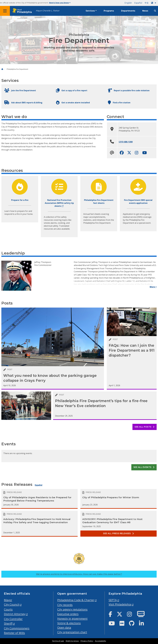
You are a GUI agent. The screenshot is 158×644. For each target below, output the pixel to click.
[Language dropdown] (154, 3)
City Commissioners (17, 628)
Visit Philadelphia (120, 604)
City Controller (13, 619)
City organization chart (72, 632)
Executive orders (68, 614)
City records (65, 605)
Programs (109, 11)
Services (90, 11)
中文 (147, 3)
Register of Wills (14, 633)
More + (153, 287)
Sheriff (8, 623)
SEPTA (113, 600)
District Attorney (15, 614)
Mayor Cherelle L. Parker (48, 11)
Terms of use (58, 641)
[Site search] (155, 11)
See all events (144, 467)
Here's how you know (60, 3)
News (145, 11)
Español (138, 3)
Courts (8, 609)
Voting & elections (69, 623)
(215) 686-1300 (126, 142)
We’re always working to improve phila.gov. (79, 574)
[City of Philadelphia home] (23, 11)
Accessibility (100, 641)
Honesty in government (72, 619)
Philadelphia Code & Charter (76, 600)
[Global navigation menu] (5, 11)
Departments (128, 11)
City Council (12, 604)
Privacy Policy (87, 641)
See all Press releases (118, 533)
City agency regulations (72, 609)
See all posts (144, 427)
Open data (64, 628)
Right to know (72, 641)
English (128, 3)
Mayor (8, 600)
